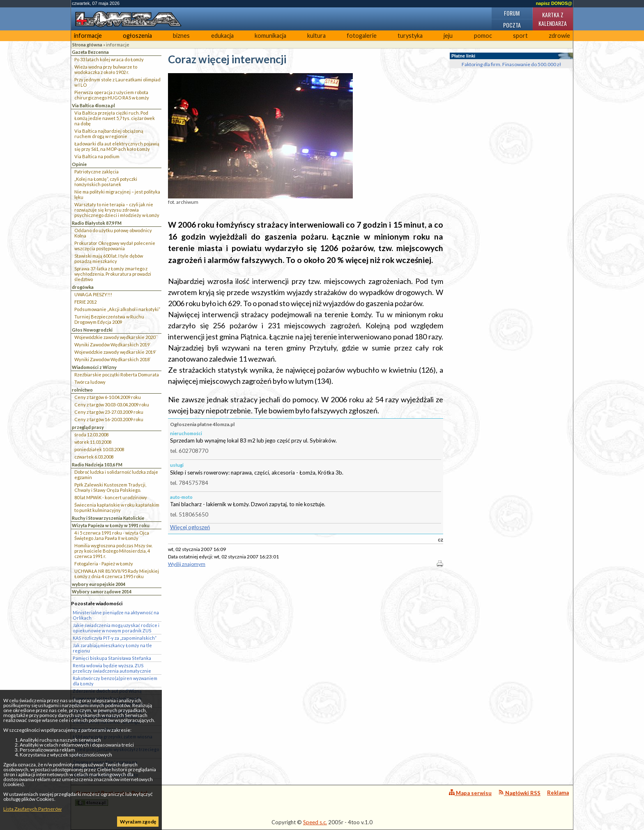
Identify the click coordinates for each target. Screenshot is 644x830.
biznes (181, 36)
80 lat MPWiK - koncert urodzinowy (111, 497)
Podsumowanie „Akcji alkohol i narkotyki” (117, 309)
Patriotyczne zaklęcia (97, 172)
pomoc (483, 36)
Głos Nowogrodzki (92, 330)
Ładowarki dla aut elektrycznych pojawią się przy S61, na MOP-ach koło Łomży (117, 146)
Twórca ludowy (90, 382)
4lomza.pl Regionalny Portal (111, 798)
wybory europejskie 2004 (99, 584)
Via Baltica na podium (97, 156)
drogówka (83, 287)
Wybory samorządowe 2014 (102, 591)
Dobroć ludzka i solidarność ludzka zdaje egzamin (116, 475)
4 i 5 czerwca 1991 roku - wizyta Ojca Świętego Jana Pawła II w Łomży (112, 535)
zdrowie (559, 36)
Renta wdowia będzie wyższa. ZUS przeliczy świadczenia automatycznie (112, 668)
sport (520, 36)
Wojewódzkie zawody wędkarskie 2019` (115, 352)
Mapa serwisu (470, 793)
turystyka (410, 36)
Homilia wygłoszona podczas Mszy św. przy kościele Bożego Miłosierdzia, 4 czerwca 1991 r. (113, 551)
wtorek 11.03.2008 (93, 442)
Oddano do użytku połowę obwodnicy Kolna (113, 233)
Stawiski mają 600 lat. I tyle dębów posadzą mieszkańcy (109, 258)
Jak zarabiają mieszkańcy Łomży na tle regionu (112, 648)
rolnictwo (82, 390)
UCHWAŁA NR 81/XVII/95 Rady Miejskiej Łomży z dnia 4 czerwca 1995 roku (117, 574)
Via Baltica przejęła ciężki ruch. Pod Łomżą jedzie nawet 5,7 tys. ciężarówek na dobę (115, 118)
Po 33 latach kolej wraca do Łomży (109, 59)
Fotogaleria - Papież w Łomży (104, 564)
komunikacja (270, 36)
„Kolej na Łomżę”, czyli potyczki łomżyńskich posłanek (106, 182)
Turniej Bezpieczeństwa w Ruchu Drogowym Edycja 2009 (109, 319)
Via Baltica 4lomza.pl (93, 105)
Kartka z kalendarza (553, 19)
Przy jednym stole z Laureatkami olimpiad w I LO (117, 82)
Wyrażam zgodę (138, 822)
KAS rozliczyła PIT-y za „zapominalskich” (115, 638)
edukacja (222, 36)
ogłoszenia (137, 36)
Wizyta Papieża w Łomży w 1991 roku (111, 525)
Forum (512, 13)
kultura (316, 36)
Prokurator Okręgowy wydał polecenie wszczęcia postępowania (115, 246)
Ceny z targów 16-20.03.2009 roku (109, 419)
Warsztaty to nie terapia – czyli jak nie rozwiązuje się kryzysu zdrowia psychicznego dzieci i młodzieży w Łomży (117, 210)
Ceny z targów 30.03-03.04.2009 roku (112, 405)
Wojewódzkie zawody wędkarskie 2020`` (116, 337)
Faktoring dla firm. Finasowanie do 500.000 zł (511, 64)
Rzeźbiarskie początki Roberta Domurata (117, 375)
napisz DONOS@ (554, 3)
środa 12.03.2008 (91, 435)
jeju (448, 36)
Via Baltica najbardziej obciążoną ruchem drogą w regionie (109, 134)
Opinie (79, 164)
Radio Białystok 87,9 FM (97, 223)
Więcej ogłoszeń (190, 527)
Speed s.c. (315, 822)
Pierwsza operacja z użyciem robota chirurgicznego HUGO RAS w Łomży (112, 95)
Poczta (512, 25)
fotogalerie (362, 36)
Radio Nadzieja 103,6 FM (97, 465)
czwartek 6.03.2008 (94, 457)
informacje (88, 36)
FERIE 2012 (85, 302)
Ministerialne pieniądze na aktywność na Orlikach (116, 615)
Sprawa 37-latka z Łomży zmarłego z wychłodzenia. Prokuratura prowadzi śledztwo (113, 274)
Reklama (558, 793)
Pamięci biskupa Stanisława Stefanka (112, 658)
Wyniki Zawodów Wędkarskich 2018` (113, 359)
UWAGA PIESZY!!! (93, 294)
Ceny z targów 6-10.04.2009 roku (108, 397)
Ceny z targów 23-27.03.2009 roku (109, 412)
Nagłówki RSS (519, 793)
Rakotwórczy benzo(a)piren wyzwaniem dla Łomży (115, 681)
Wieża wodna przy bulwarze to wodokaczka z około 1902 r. (106, 69)
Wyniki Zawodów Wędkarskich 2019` (113, 345)
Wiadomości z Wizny (94, 367)
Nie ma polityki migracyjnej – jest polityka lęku (117, 194)
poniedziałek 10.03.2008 (99, 449)
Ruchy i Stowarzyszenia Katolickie (108, 518)
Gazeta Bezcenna (90, 52)
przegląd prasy (88, 427)
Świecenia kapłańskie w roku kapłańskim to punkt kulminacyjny (117, 507)
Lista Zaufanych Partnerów (32, 809)
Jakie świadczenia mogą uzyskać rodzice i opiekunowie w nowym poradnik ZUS (116, 628)
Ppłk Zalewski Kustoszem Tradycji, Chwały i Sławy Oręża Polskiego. (110, 487)
